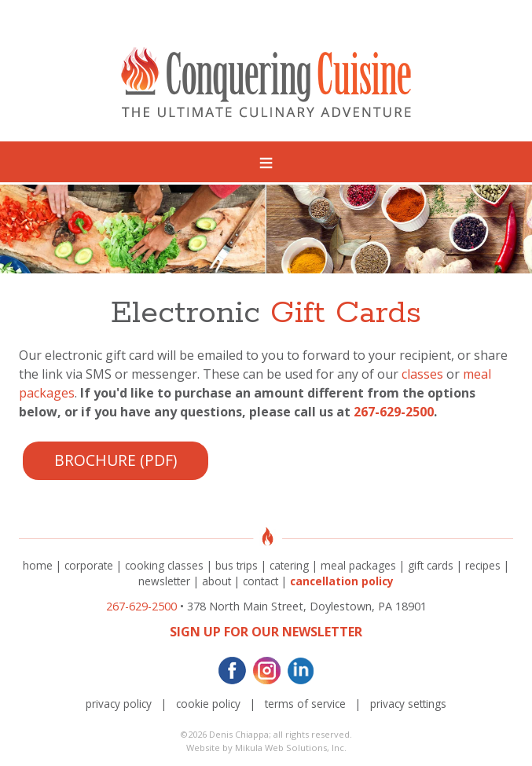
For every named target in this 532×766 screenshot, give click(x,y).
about (216, 581)
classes (422, 374)
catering (289, 565)
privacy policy (119, 704)
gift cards (431, 565)
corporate (89, 565)
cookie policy (208, 704)
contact (260, 581)
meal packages (358, 565)
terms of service (305, 704)
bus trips (237, 565)
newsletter (164, 581)
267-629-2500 (394, 412)
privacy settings (408, 704)
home (38, 565)
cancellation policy (342, 581)
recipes (483, 565)
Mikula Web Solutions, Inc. (291, 748)
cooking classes (164, 565)
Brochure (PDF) (116, 460)
